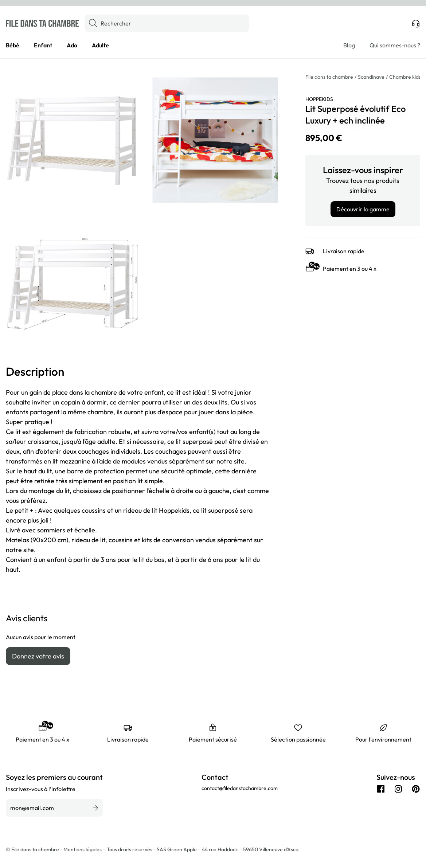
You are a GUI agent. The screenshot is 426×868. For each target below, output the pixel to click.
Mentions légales (83, 849)
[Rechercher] (167, 23)
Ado (72, 45)
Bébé (13, 45)
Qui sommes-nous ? (395, 45)
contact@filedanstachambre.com (240, 788)
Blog (349, 45)
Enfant (43, 45)
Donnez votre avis (38, 656)
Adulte (100, 45)
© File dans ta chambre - (35, 849)
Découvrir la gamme (363, 209)
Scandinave (371, 77)
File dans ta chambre (329, 77)
